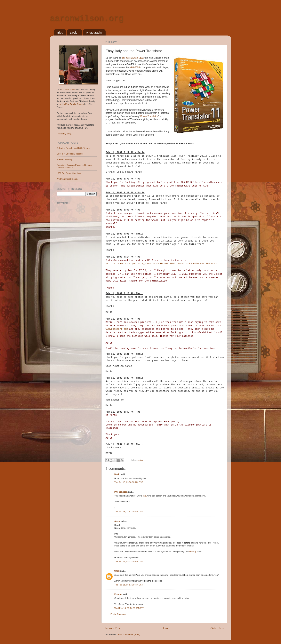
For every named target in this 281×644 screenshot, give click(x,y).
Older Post (217, 628)
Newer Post (113, 628)
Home (165, 628)
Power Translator (149, 116)
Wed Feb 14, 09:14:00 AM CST (129, 608)
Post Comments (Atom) (129, 634)
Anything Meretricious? (67, 179)
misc (140, 460)
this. (145, 496)
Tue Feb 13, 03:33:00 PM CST (129, 561)
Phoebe (118, 594)
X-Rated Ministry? (65, 159)
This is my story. (64, 134)
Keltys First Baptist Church (71, 104)
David (117, 474)
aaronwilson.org (87, 19)
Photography (94, 32)
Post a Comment (118, 614)
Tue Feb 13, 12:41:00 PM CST (129, 512)
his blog (193, 552)
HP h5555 (135, 68)
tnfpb (117, 571)
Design (75, 32)
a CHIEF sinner (68, 90)
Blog (60, 32)
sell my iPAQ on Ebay (133, 58)
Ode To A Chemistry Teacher (70, 154)
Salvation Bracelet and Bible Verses (73, 148)
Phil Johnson (121, 492)
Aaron (117, 521)
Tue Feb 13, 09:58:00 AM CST (129, 482)
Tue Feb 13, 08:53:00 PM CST (129, 585)
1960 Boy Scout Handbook (69, 173)
